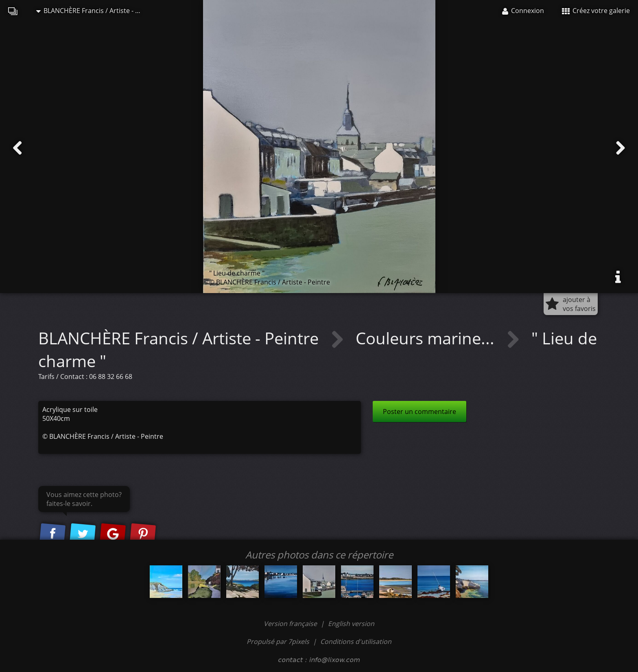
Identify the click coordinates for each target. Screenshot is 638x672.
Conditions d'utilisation (356, 641)
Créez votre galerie (596, 11)
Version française (291, 624)
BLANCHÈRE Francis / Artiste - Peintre (93, 11)
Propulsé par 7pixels (278, 641)
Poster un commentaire (420, 412)
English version (351, 624)
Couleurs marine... (427, 338)
